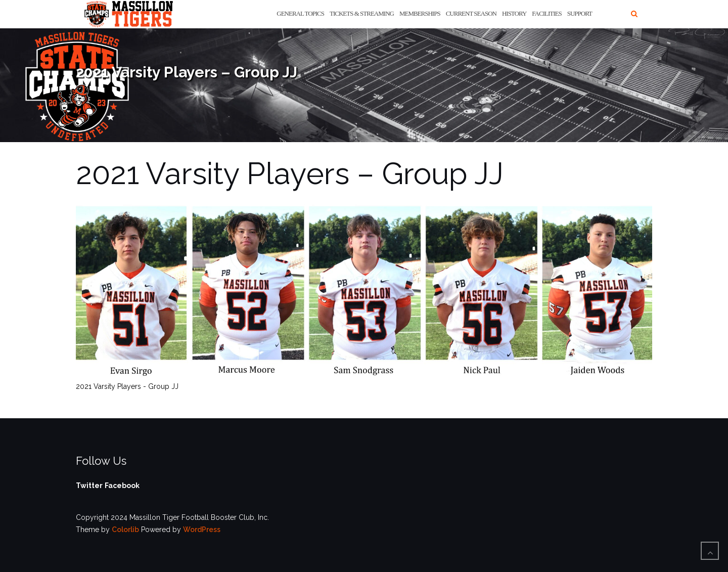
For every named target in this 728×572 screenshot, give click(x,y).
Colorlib (125, 530)
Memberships (420, 13)
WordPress (202, 530)
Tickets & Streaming (362, 13)
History (514, 13)
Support (580, 13)
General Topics (300, 13)
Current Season (471, 13)
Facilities (547, 13)
